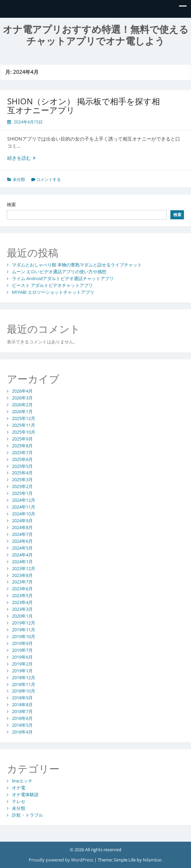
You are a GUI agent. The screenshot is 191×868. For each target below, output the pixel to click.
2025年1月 (22, 493)
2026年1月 (22, 411)
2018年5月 (22, 725)
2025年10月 (24, 432)
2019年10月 (24, 636)
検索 (11, 205)
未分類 (19, 179)
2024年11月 (24, 507)
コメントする (49, 179)
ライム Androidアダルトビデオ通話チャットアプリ (63, 278)
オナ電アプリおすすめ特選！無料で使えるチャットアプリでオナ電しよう (96, 35)
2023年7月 (22, 582)
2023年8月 (22, 575)
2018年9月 (22, 698)
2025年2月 (22, 486)
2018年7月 (22, 711)
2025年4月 (22, 473)
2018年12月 (24, 678)
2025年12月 (24, 418)
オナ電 (19, 788)
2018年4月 (22, 732)
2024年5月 (22, 548)
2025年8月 (22, 446)
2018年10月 (24, 691)
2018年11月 (24, 684)
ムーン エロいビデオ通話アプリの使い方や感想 (59, 272)
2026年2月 (22, 405)
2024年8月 (22, 527)
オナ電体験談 (25, 794)
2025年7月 (22, 452)
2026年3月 (22, 398)
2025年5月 (22, 466)
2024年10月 (24, 514)
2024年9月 (22, 521)
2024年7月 (22, 534)
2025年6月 (22, 459)
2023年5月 (22, 595)
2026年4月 (22, 391)
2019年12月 (24, 623)
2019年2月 (22, 664)
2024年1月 (22, 562)
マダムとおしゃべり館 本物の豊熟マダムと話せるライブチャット (77, 265)
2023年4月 (22, 602)
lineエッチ (22, 781)
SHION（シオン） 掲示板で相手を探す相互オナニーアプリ (84, 106)
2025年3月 (22, 479)
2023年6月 (22, 589)
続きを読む (26, 158)
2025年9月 (22, 439)
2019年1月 (22, 671)
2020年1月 (22, 616)
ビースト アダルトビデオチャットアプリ (52, 285)
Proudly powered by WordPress (61, 860)
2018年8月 (22, 705)
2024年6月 (22, 541)
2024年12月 (24, 500)
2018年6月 (22, 718)
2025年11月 (24, 425)
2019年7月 (22, 650)
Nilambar (152, 860)
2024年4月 (22, 555)
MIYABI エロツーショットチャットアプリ (53, 292)
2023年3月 (22, 609)
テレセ (19, 801)
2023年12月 (24, 568)
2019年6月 (22, 657)
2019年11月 (24, 630)
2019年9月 (22, 643)
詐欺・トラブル (28, 815)
